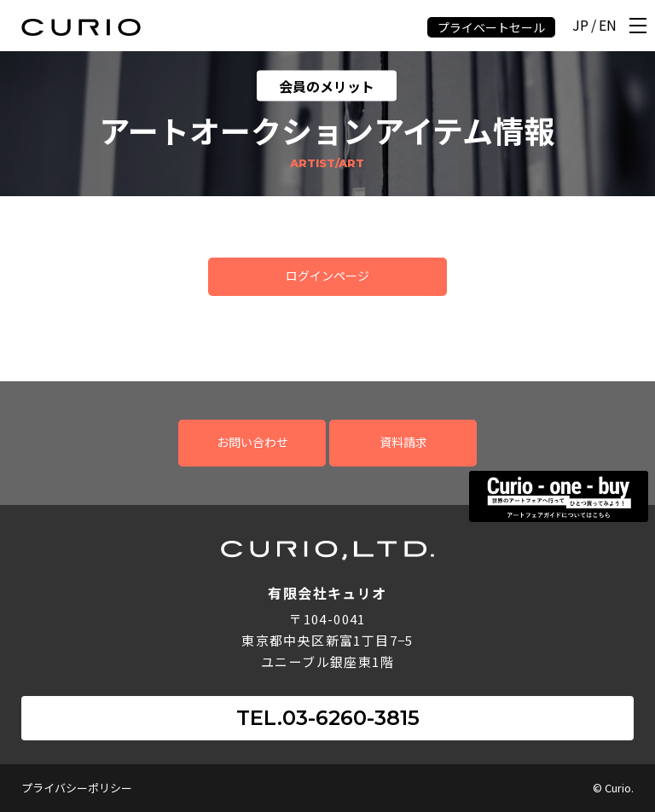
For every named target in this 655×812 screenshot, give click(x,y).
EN (608, 26)
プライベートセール (491, 27)
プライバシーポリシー (77, 788)
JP (580, 26)
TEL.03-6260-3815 (328, 718)
